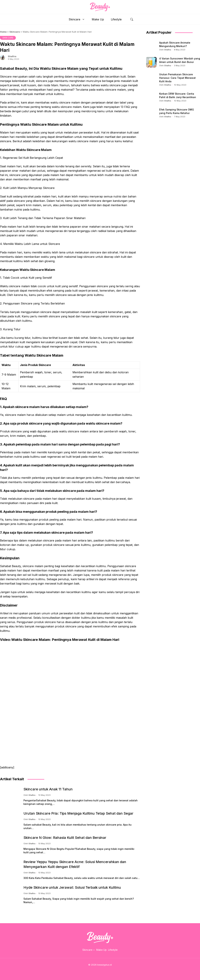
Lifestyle (116, 19)
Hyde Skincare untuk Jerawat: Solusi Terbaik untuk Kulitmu (72, 887)
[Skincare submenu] (94, 950)
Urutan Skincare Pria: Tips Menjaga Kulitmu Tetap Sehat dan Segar (78, 813)
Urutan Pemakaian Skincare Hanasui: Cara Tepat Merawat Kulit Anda (177, 78)
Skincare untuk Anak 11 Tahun (48, 789)
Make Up (98, 19)
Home (3, 32)
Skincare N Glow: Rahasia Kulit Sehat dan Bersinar (65, 838)
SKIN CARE (8, 38)
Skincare (78, 19)
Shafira (12, 56)
